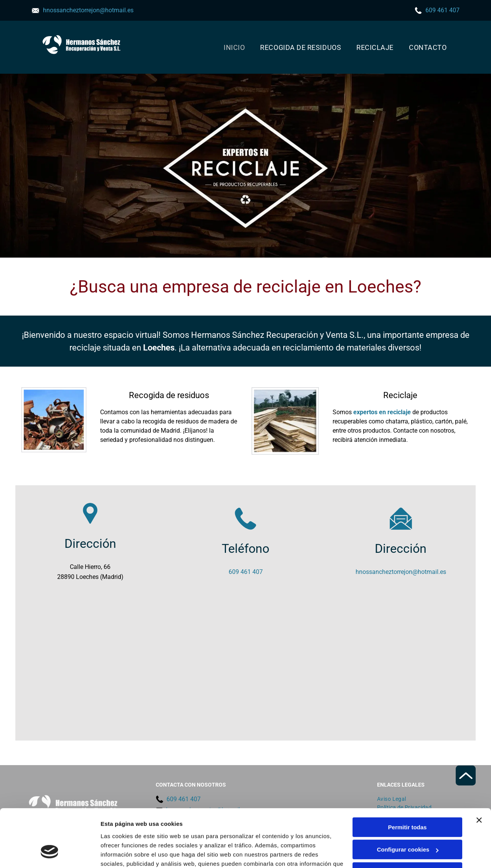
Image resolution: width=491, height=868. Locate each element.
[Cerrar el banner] (479, 769)
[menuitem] (234, 47)
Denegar (407, 821)
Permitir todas (408, 776)
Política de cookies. (157, 831)
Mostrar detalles (123, 853)
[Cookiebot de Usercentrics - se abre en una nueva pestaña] (50, 853)
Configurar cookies (408, 799)
